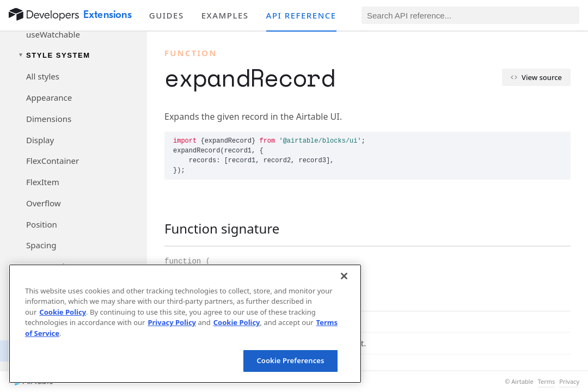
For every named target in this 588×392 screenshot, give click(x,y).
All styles (43, 76)
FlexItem (43, 182)
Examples (225, 15)
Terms (547, 382)
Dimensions (49, 119)
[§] (156, 229)
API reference (301, 15)
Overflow (44, 203)
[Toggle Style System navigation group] (73, 55)
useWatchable (53, 34)
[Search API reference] (470, 15)
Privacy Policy (172, 322)
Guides (167, 15)
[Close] (344, 276)
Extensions (108, 15)
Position (42, 224)
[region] (185, 324)
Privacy (569, 382)
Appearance (49, 97)
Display (40, 140)
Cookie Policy (63, 312)
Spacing (41, 245)
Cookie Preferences (290, 360)
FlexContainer (53, 161)
